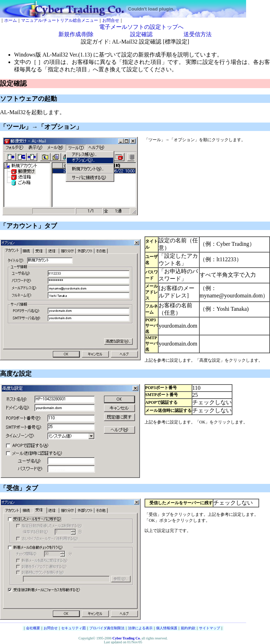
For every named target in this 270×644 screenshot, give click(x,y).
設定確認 (141, 34)
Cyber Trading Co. (127, 638)
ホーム (11, 20)
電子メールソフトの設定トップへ (141, 27)
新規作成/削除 (76, 34)
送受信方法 (198, 34)
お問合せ (111, 20)
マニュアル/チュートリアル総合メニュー (60, 20)
